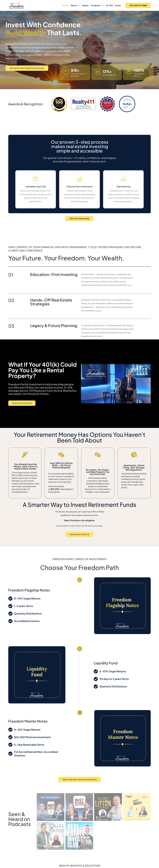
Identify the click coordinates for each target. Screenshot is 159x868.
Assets (85, 5)
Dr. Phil (109, 5)
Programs (97, 5)
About (75, 5)
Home (65, 5)
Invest (118, 5)
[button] (116, 384)
